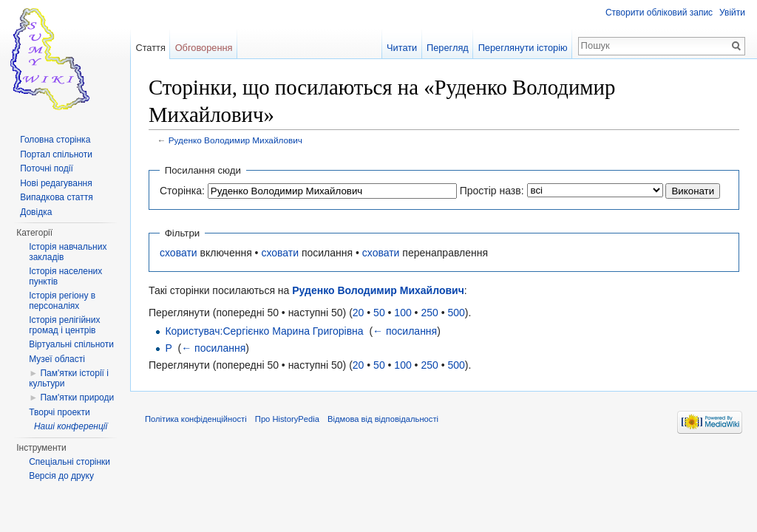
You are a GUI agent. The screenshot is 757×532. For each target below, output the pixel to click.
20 (359, 313)
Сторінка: (182, 191)
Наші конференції (71, 426)
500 (456, 313)
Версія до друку (61, 476)
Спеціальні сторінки (69, 462)
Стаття (150, 48)
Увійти (732, 13)
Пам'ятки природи (77, 398)
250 (429, 313)
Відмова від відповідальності (383, 419)
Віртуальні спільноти (71, 344)
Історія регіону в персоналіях (62, 301)
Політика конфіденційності (196, 419)
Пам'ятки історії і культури (69, 378)
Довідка (36, 212)
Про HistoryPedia (287, 419)
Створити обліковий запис (659, 13)
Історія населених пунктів (65, 276)
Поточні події (47, 168)
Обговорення (204, 48)
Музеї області (57, 359)
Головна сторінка (55, 140)
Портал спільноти (56, 154)
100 (403, 313)
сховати (179, 253)
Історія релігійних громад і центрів (64, 325)
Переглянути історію (523, 48)
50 (379, 313)
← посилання (405, 331)
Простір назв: (492, 191)
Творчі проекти (59, 412)
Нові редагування (56, 183)
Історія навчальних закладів (68, 252)
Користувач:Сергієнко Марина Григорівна (264, 331)
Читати (402, 48)
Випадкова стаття (56, 197)
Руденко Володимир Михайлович (235, 140)
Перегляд (448, 48)
